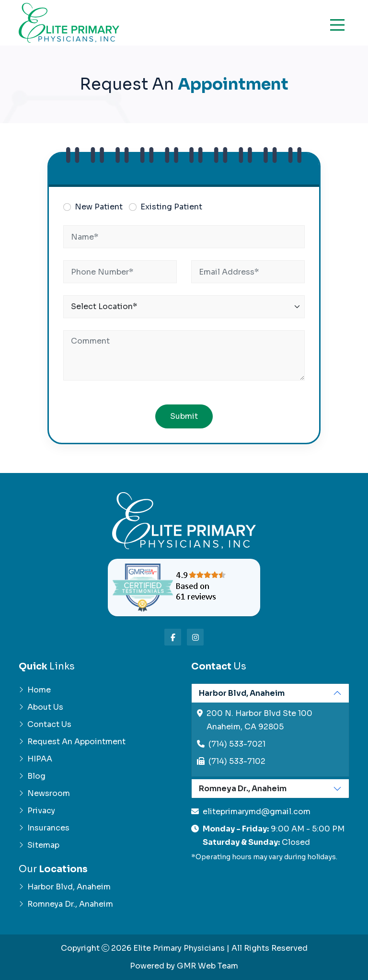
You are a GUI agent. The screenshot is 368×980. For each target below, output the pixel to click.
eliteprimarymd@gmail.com (257, 812)
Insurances (44, 828)
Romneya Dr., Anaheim (66, 904)
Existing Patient (171, 207)
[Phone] (120, 272)
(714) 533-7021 (237, 744)
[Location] (184, 307)
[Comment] (184, 355)
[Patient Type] (67, 207)
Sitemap (39, 845)
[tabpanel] (270, 730)
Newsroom (44, 793)
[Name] (184, 237)
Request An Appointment (72, 742)
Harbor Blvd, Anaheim (65, 887)
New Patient (99, 207)
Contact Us (45, 724)
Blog (32, 776)
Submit (184, 416)
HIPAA (35, 759)
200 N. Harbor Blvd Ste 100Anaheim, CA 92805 (259, 720)
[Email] (248, 272)
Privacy (37, 811)
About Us (41, 707)
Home (35, 690)
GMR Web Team (207, 966)
